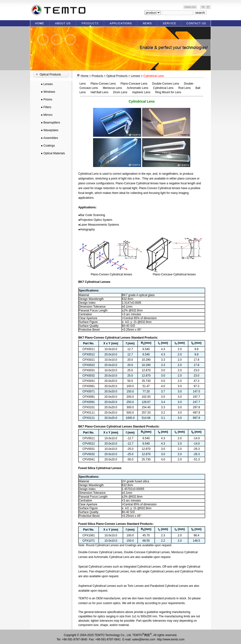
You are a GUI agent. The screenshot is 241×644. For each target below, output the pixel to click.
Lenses (48, 84)
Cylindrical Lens (163, 88)
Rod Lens (184, 88)
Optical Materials (54, 153)
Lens (82, 84)
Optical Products (50, 74)
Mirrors (48, 115)
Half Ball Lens (99, 92)
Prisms (48, 99)
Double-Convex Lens (166, 84)
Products (97, 76)
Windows (49, 92)
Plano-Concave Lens (134, 84)
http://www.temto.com (171, 639)
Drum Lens (120, 92)
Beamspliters (52, 123)
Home (84, 76)
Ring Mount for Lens (168, 92)
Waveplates (51, 130)
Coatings (49, 146)
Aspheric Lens (141, 92)
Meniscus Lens (112, 88)
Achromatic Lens (137, 88)
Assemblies (51, 138)
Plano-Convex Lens (103, 84)
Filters (48, 107)
